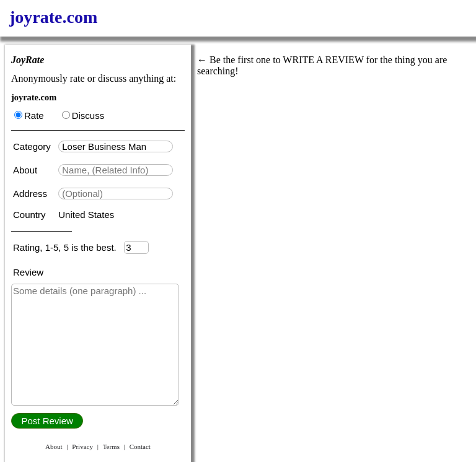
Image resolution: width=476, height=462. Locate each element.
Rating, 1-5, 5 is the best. (68, 247)
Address (31, 194)
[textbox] (116, 146)
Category (34, 146)
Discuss (83, 115)
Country (31, 215)
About (26, 170)
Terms (111, 447)
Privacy (82, 447)
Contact (140, 447)
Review (28, 272)
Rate (29, 115)
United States (86, 215)
